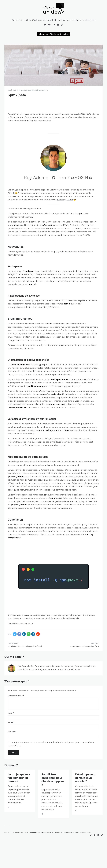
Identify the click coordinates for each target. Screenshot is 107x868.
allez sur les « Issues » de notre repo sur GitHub (67, 615)
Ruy (62, 114)
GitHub (11, 193)
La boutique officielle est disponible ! (54, 34)
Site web (12, 732)
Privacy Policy (86, 832)
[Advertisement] (53, 105)
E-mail (11, 723)
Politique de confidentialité (54, 832)
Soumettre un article (72, 832)
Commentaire (15, 696)
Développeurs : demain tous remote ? (85, 778)
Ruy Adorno (35, 190)
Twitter (60, 200)
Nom (11, 713)
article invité (85, 114)
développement (31, 90)
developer (22, 90)
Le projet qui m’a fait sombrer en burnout (19, 778)
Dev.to (70, 200)
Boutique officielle (37, 832)
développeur (40, 90)
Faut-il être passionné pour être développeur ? (53, 780)
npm (46, 90)
